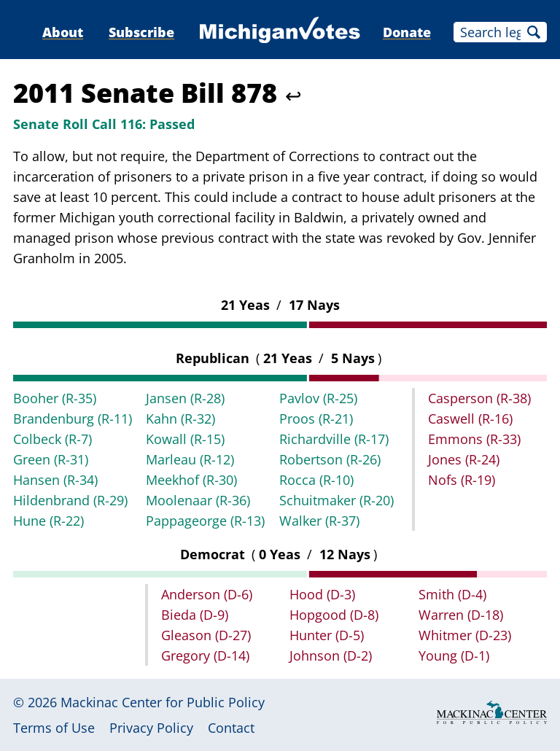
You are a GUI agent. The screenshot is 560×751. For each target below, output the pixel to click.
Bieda (195, 615)
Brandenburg (73, 419)
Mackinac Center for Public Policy (163, 702)
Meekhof (191, 480)
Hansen (55, 480)
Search (534, 32)
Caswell (470, 419)
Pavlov (318, 398)
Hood (322, 594)
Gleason (206, 635)
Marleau (190, 459)
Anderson (207, 594)
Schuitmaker (337, 500)
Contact (231, 728)
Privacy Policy (151, 728)
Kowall (185, 439)
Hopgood (334, 615)
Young (454, 655)
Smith (452, 594)
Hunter (327, 635)
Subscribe (141, 32)
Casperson (479, 398)
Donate (407, 32)
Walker (319, 521)
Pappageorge (205, 521)
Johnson (331, 655)
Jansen (185, 398)
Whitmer (465, 635)
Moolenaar (198, 500)
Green (51, 459)
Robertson (330, 459)
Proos (316, 419)
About (63, 32)
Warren (461, 615)
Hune (48, 521)
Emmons (474, 439)
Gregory (205, 655)
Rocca (316, 480)
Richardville (334, 439)
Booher (55, 398)
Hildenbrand (70, 500)
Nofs (462, 480)
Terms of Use (54, 728)
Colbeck (52, 439)
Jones (464, 459)
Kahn (180, 419)
